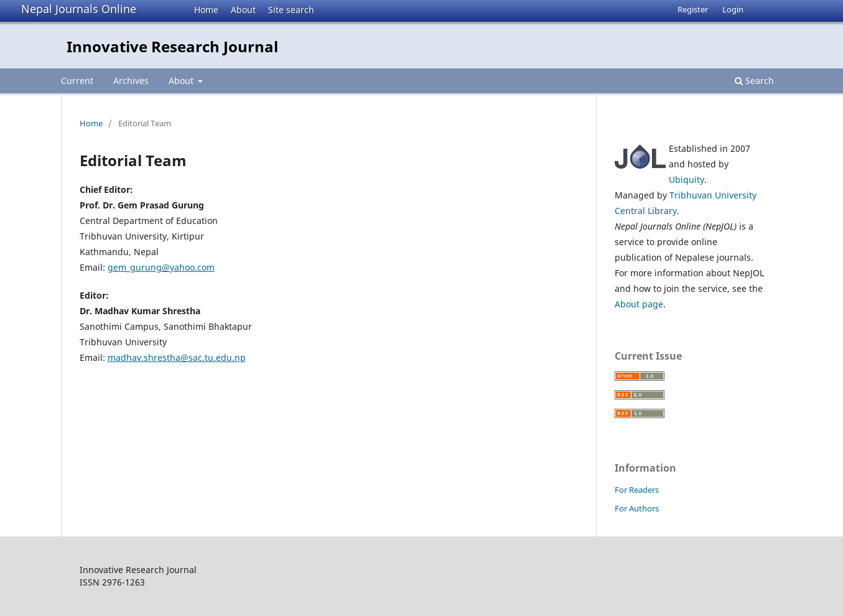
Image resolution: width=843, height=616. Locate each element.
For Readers (637, 490)
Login (733, 9)
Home (206, 10)
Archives (131, 81)
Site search (291, 10)
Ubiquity (687, 180)
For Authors (637, 508)
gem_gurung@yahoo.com (161, 267)
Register (693, 9)
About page (639, 304)
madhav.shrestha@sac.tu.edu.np (177, 357)
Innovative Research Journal (172, 46)
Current (77, 81)
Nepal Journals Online (79, 9)
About (243, 10)
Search (754, 81)
